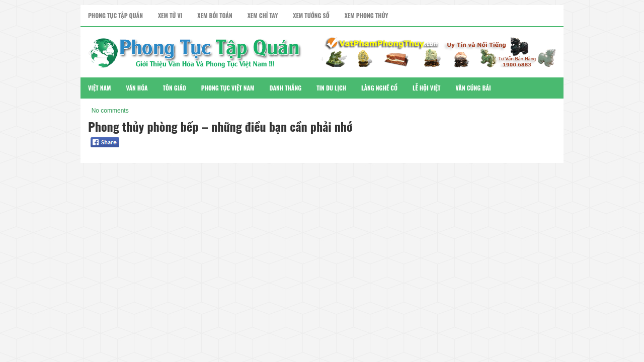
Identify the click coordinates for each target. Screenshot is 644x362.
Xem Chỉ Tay (263, 15)
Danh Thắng (286, 88)
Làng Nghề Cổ (379, 88)
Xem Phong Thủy (367, 15)
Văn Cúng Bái (473, 88)
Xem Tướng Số (311, 15)
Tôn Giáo (175, 88)
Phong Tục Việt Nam (228, 88)
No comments (110, 111)
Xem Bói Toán (215, 15)
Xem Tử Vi (170, 15)
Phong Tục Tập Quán (115, 15)
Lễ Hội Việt (426, 88)
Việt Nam (100, 88)
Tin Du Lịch (331, 88)
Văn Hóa (137, 88)
